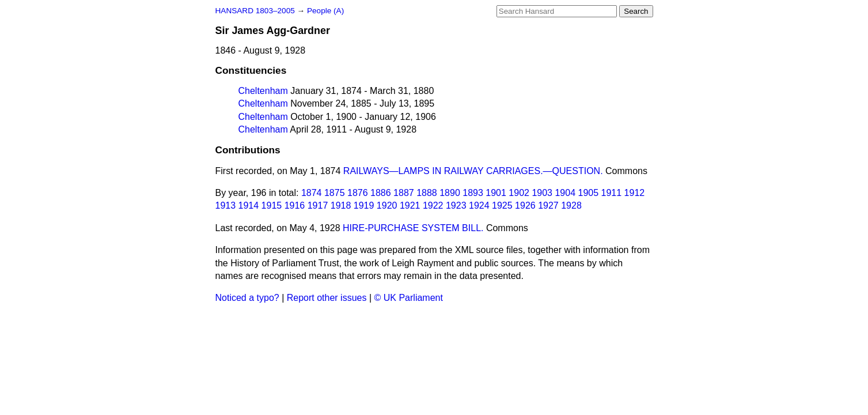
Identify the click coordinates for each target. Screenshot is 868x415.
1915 (272, 205)
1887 (404, 193)
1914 (249, 205)
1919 (364, 205)
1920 (387, 205)
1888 (427, 193)
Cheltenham (263, 91)
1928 (571, 205)
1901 (496, 193)
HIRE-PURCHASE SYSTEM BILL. (413, 228)
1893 (473, 193)
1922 (433, 205)
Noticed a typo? (247, 298)
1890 (450, 193)
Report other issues (327, 298)
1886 (381, 193)
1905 (588, 193)
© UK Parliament (409, 298)
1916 (295, 205)
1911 (612, 193)
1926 (525, 205)
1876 (358, 193)
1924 (479, 205)
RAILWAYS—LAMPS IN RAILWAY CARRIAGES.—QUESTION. (473, 171)
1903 (542, 193)
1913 (226, 205)
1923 (456, 205)
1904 (565, 193)
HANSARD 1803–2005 (255, 11)
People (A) (325, 11)
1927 (548, 205)
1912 (635, 193)
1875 (335, 193)
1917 (318, 205)
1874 (312, 193)
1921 (410, 205)
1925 (502, 205)
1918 (341, 205)
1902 (519, 193)
